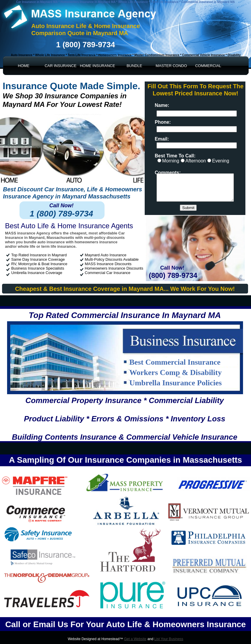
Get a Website (135, 639)
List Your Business (169, 639)
